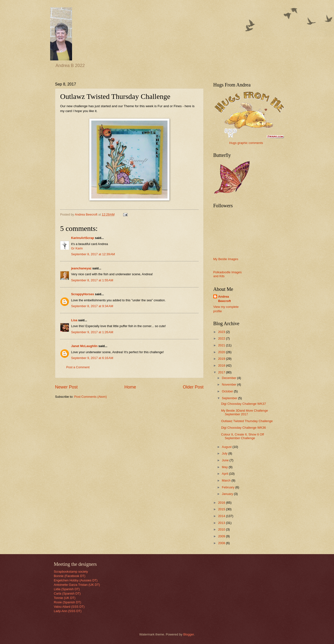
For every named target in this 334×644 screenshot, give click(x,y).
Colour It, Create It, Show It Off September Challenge (242, 436)
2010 (222, 529)
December (229, 378)
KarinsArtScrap (83, 238)
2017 (222, 372)
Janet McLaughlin (84, 346)
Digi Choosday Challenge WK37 (243, 404)
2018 (222, 365)
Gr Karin (77, 248)
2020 (222, 352)
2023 (222, 332)
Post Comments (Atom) (91, 397)
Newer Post (66, 387)
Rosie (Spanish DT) (67, 602)
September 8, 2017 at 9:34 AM (92, 306)
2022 (222, 338)
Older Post (193, 387)
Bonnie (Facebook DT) (70, 576)
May (225, 467)
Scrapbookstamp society (71, 572)
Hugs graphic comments (246, 143)
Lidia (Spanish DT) (67, 589)
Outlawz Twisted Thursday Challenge (247, 421)
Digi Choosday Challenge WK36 (243, 428)
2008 (222, 543)
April (225, 474)
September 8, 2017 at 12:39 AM (93, 254)
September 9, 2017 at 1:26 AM (92, 332)
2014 (222, 516)
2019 (222, 359)
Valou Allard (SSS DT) (69, 607)
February (228, 487)
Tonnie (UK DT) (65, 598)
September (230, 398)
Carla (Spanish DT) (67, 593)
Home (130, 387)
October (228, 391)
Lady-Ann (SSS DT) (68, 611)
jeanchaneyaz (81, 268)
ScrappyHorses (83, 294)
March (227, 480)
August (227, 447)
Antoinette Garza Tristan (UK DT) (77, 585)
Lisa (74, 320)
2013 (222, 523)
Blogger (189, 634)
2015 (222, 509)
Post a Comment (78, 367)
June (226, 460)
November (229, 384)
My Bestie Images (226, 259)
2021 (222, 345)
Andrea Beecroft (224, 299)
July (225, 453)
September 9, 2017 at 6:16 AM (92, 358)
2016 (222, 503)
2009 (222, 536)
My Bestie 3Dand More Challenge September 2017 (245, 412)
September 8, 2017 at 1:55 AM (92, 280)
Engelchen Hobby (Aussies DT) (76, 580)
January (228, 494)
